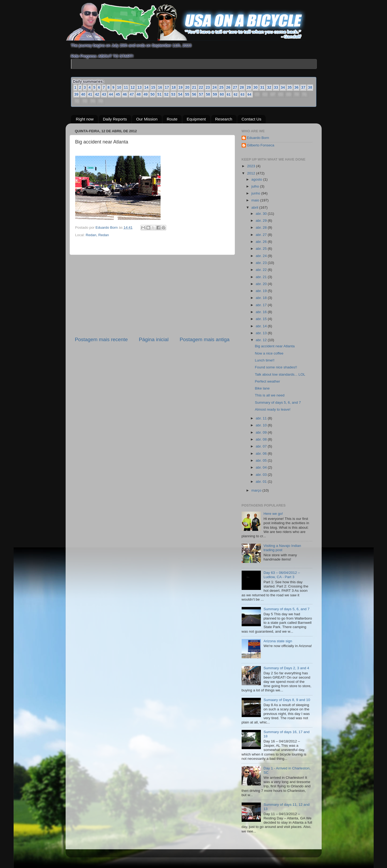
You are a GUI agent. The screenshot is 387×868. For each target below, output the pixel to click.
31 (262, 87)
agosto (257, 179)
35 (290, 87)
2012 (252, 173)
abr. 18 (262, 298)
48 (139, 94)
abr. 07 (262, 446)
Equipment (196, 119)
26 (228, 87)
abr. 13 (262, 333)
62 (236, 94)
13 (139, 87)
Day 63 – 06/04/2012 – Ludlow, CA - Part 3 (282, 575)
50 (153, 94)
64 (249, 94)
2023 (252, 166)
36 (297, 87)
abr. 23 (262, 263)
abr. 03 (262, 475)
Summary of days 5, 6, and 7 (278, 402)
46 (125, 94)
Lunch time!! (265, 360)
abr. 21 (262, 277)
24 (215, 87)
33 (276, 87)
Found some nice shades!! (276, 367)
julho (256, 186)
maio (256, 200)
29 (249, 87)
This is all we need (270, 395)
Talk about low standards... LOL (280, 374)
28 (242, 87)
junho (256, 193)
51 (159, 94)
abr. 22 (262, 270)
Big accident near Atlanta (275, 346)
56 (194, 94)
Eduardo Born (107, 227)
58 (208, 94)
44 (111, 94)
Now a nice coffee (269, 353)
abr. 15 (262, 319)
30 (256, 87)
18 (174, 87)
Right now (85, 119)
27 (235, 87)
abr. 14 (262, 326)
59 (215, 94)
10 (119, 87)
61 (229, 94)
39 (77, 94)
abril (255, 207)
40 (83, 94)
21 (194, 87)
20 (187, 87)
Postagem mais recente (101, 339)
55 (187, 94)
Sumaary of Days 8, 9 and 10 (287, 700)
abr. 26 (262, 242)
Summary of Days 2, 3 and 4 (286, 668)
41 (90, 94)
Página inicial (154, 339)
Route (172, 119)
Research (224, 119)
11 (126, 87)
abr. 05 (262, 460)
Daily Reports (115, 119)
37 (303, 87)
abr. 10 (262, 425)
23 (208, 87)
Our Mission (147, 119)
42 (97, 94)
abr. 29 (262, 221)
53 (173, 94)
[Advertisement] (152, 295)
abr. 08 (262, 439)
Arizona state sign (278, 641)
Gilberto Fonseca (261, 145)
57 (201, 94)
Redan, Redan (97, 235)
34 (283, 87)
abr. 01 (262, 482)
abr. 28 (262, 227)
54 (180, 94)
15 (153, 87)
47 (132, 94)
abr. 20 (262, 284)
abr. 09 (262, 432)
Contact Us (251, 119)
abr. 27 (262, 235)
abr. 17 (262, 305)
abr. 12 (262, 340)
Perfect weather (267, 381)
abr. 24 (262, 256)
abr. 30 (262, 214)
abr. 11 (262, 418)
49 (146, 94)
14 (146, 87)
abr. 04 (262, 467)
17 (167, 87)
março (257, 490)
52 (166, 94)
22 (201, 87)
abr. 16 (262, 312)
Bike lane (262, 388)
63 (242, 94)
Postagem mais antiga (205, 339)
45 (118, 94)
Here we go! (273, 514)
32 (269, 87)
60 (222, 94)
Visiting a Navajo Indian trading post (282, 548)
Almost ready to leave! (273, 409)
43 (104, 94)
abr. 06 (262, 454)
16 (160, 87)
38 (310, 87)
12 (133, 87)
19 (181, 87)
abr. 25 (262, 249)
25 (221, 87)
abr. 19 (262, 291)
